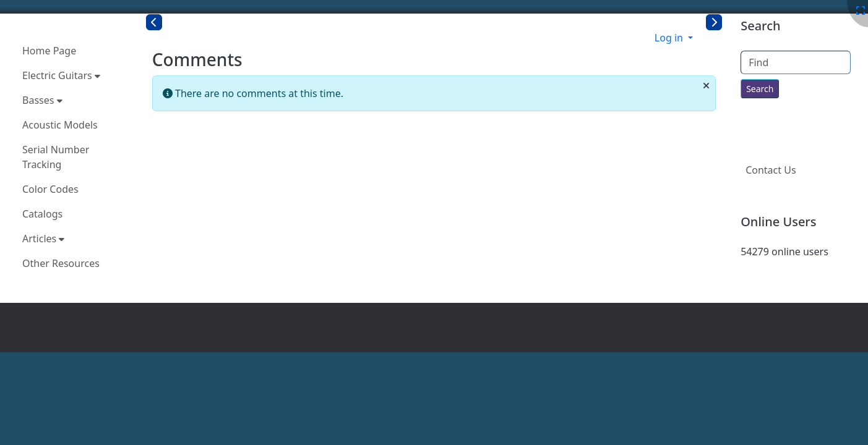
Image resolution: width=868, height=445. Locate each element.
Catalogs (42, 214)
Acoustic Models (60, 125)
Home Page (49, 51)
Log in (670, 38)
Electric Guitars (61, 75)
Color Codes (50, 189)
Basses (42, 100)
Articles (43, 239)
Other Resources (61, 263)
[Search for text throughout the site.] (760, 89)
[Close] (706, 86)
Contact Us (771, 170)
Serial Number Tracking (56, 157)
